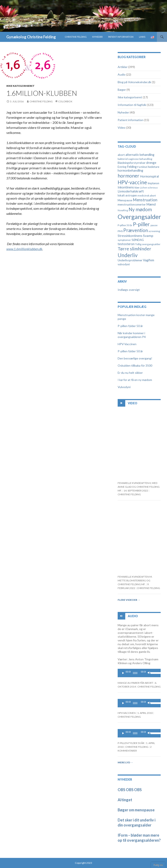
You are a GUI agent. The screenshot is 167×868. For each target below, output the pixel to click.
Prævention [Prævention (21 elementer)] (136, 230)
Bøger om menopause (136, 810)
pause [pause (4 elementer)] (154, 225)
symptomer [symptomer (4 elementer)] (124, 240)
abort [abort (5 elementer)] (121, 155)
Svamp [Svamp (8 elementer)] (148, 236)
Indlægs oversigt (129, 290)
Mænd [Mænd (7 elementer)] (151, 204)
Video (122, 128)
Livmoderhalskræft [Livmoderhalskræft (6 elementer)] (131, 191)
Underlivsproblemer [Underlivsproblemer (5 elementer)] (130, 260)
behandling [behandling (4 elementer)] (146, 159)
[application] (139, 673)
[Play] (123, 673)
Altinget (125, 800)
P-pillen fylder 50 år (130, 326)
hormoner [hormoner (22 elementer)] (129, 176)
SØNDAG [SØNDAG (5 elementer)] (138, 240)
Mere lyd (125, 762)
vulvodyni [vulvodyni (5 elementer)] (124, 264)
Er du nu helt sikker (130, 373)
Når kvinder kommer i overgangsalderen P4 (132, 335)
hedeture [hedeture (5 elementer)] (154, 167)
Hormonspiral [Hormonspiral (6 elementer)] (149, 176)
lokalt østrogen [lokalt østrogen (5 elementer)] (127, 195)
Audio (122, 74)
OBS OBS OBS (130, 790)
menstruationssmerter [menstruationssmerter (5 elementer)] (132, 204)
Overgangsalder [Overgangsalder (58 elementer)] (139, 217)
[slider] (135, 673)
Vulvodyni (124, 387)
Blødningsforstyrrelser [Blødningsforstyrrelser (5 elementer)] (132, 163)
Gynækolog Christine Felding (31, 37)
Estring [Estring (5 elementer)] (122, 167)
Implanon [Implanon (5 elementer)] (153, 183)
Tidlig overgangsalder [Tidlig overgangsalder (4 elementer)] (148, 244)
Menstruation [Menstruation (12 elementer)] (145, 200)
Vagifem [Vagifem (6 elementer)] (149, 260)
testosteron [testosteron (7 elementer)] (126, 244)
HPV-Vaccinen (127, 344)
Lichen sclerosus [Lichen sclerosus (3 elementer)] (149, 188)
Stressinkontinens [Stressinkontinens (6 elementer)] (130, 236)
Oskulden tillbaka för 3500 (135, 365)
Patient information (121, 37)
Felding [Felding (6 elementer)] (132, 167)
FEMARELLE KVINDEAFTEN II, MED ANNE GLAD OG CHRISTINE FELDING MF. (139, 487)
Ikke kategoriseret (20, 86)
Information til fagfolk (132, 105)
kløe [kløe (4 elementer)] (137, 188)
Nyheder (97, 37)
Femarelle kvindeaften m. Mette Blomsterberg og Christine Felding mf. (135, 580)
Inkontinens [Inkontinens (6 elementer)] (126, 187)
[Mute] (149, 673)
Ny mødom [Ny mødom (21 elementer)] (140, 209)
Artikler (123, 67)
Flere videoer (129, 600)
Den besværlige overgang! (135, 358)
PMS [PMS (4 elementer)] (120, 231)
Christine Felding (76, 37)
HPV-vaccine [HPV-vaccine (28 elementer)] (132, 182)
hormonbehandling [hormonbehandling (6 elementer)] (130, 170)
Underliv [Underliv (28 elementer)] (128, 255)
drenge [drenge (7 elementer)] (151, 163)
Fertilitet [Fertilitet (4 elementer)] (142, 167)
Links (142, 37)
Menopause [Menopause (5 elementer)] (125, 200)
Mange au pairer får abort (135, 683)
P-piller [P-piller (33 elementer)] (141, 224)
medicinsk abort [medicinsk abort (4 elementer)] (147, 196)
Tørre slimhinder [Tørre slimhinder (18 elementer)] (134, 249)
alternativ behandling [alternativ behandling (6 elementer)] (140, 155)
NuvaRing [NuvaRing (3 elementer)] (123, 210)
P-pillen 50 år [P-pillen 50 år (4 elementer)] (125, 225)
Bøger (122, 90)
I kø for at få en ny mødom (135, 380)
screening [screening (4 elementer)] (154, 231)
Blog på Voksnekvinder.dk (134, 82)
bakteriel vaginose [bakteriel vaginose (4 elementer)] (128, 159)
